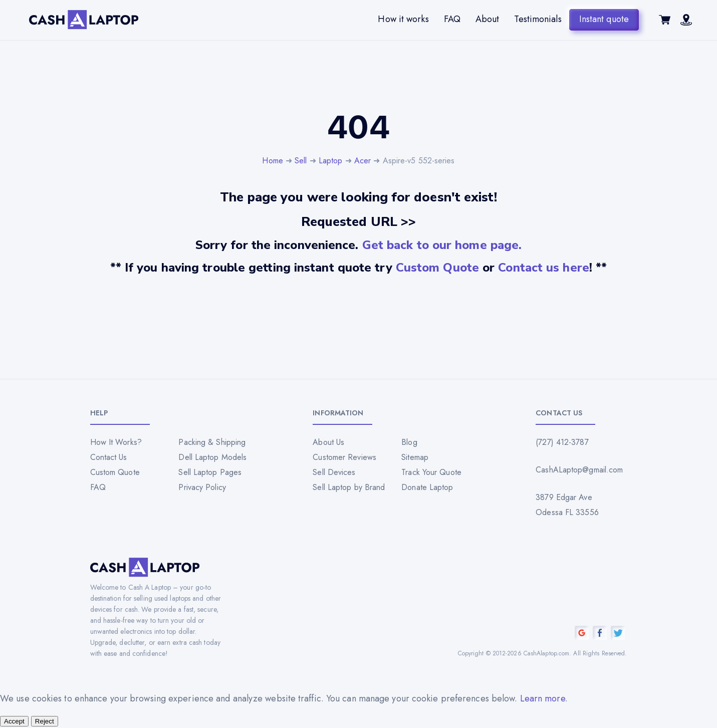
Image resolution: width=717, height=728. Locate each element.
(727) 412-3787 (562, 442)
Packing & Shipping (212, 442)
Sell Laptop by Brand (349, 487)
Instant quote (604, 19)
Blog (409, 442)
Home (272, 161)
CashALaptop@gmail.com (579, 470)
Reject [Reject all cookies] (45, 721)
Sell (301, 161)
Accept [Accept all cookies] (14, 721)
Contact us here (544, 268)
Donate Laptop (427, 487)
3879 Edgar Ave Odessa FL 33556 (567, 505)
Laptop (331, 161)
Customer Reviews (344, 457)
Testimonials (538, 19)
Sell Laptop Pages (210, 472)
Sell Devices (334, 472)
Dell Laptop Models (212, 457)
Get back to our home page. (442, 245)
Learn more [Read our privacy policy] (543, 698)
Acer (363, 161)
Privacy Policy (202, 487)
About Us (328, 442)
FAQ (452, 19)
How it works (403, 19)
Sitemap (415, 457)
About (488, 19)
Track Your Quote (431, 472)
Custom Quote (437, 268)
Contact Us (109, 457)
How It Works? (116, 442)
